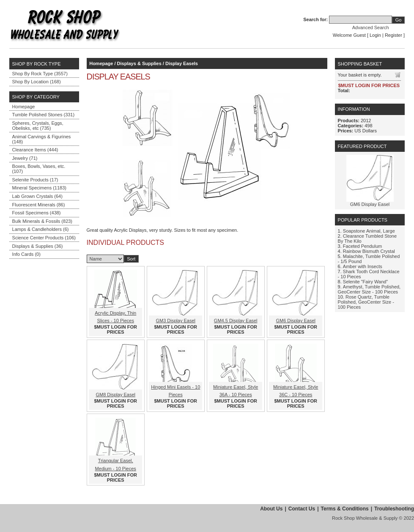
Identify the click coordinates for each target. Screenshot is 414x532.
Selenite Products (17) (35, 180)
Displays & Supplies (139, 63)
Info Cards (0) (26, 254)
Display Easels (182, 63)
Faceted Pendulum (362, 246)
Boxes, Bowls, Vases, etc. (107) (39, 169)
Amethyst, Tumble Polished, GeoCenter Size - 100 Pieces (369, 289)
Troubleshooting (394, 509)
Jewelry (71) (25, 158)
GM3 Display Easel (175, 321)
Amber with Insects (363, 266)
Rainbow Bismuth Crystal (369, 251)
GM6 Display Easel (296, 321)
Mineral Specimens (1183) (39, 188)
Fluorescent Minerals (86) (39, 205)
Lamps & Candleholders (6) (41, 229)
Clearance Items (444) (35, 150)
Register (393, 35)
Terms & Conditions (345, 509)
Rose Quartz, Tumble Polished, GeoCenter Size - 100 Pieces (366, 302)
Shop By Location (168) (37, 82)
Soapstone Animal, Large (369, 231)
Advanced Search (371, 27)
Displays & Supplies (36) (38, 246)
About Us (271, 509)
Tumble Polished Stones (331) (44, 115)
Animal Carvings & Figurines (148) (42, 139)
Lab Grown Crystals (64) (37, 196)
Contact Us (302, 509)
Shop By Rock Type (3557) (40, 74)
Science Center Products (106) (44, 238)
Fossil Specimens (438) (37, 213)
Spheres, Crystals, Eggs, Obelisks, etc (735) (38, 126)
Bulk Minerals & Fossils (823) (42, 221)
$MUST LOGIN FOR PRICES (116, 329)
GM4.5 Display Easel (236, 321)
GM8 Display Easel (115, 395)
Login (375, 35)
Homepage (24, 107)
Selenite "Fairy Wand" (365, 282)
